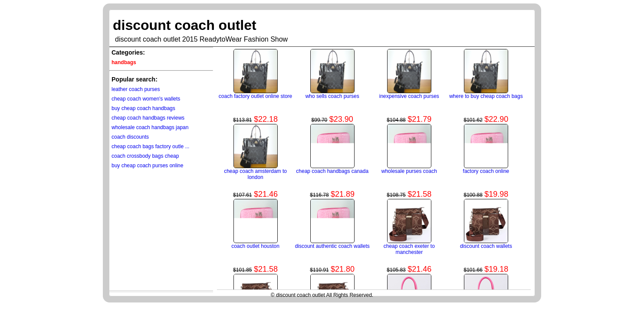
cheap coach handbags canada (332, 171)
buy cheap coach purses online (147, 166)
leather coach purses (136, 89)
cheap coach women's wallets (146, 99)
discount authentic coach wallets (332, 246)
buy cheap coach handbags (143, 108)
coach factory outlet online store (255, 96)
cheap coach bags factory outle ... (150, 146)
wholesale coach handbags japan (150, 127)
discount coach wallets (486, 246)
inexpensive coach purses (409, 96)
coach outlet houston (255, 246)
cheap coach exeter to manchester (409, 249)
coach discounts (130, 137)
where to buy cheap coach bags (486, 96)
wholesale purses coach (409, 171)
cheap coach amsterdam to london (255, 174)
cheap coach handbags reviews (148, 118)
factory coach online (486, 171)
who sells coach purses (332, 96)
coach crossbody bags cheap (145, 156)
